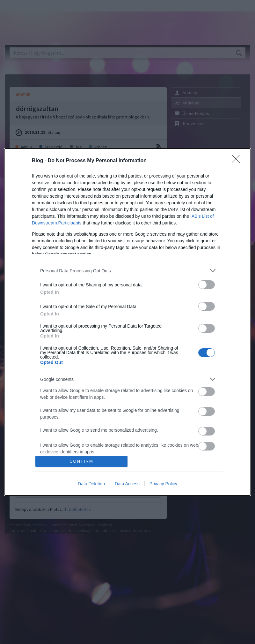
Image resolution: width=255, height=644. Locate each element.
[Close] (238, 161)
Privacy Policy (163, 484)
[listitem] (127, 271)
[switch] (207, 285)
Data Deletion (91, 484)
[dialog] (127, 322)
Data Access (127, 484)
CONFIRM (81, 461)
